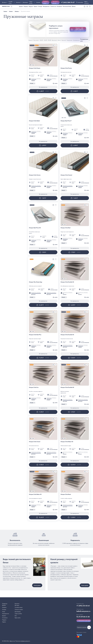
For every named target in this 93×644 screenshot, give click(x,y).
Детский (59, 40)
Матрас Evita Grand (35, 442)
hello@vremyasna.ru (83, 611)
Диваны (74, 6)
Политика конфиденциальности (23, 641)
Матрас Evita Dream (35, 68)
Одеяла (35, 6)
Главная (5, 11)
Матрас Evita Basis (66, 494)
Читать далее (37, 585)
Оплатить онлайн (19, 610)
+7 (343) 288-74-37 (68, 2)
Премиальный (36, 40)
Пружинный (64, 40)
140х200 (45, 40)
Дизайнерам (25, 2)
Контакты (38, 2)
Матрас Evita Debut (34, 121)
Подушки (31, 6)
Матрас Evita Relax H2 (67, 442)
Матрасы (26, 6)
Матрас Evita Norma (35, 175)
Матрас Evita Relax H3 (35, 494)
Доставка (5, 2)
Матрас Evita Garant (66, 175)
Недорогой (31, 40)
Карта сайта (18, 618)
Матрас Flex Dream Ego (36, 282)
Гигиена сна (53, 6)
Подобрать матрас (45, 2)
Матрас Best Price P (66, 121)
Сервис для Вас (32, 2)
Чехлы (4, 612)
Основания (59, 6)
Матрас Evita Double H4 (67, 387)
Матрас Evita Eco (34, 387)
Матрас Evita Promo (66, 68)
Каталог (11, 11)
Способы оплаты (19, 607)
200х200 (50, 40)
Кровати (21, 6)
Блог (16, 616)
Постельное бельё (67, 6)
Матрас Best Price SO (35, 228)
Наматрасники (46, 6)
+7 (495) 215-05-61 (83, 606)
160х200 (41, 40)
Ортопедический (76, 40)
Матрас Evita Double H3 (67, 335)
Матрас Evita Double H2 (67, 282)
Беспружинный (70, 40)
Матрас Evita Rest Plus (35, 335)
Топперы (40, 6)
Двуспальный (54, 40)
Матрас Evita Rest (65, 228)
